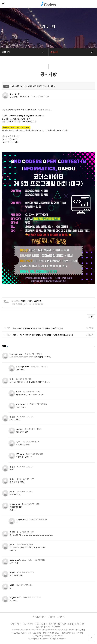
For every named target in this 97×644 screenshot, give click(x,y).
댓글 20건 (13, 97)
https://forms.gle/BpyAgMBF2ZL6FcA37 (27, 116)
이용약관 (52, 617)
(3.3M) (26, 301)
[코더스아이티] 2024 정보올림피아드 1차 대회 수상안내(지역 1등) (38, 328)
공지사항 (61, 617)
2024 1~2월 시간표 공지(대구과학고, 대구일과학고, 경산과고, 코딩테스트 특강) (43, 335)
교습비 (82, 630)
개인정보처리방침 (40, 617)
